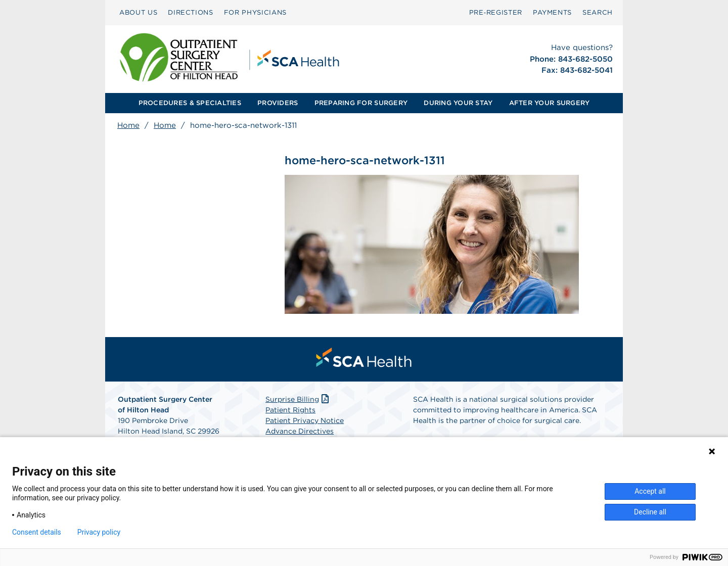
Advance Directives (300, 432)
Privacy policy (99, 532)
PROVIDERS (278, 103)
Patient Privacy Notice (305, 421)
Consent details (37, 532)
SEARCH (598, 12)
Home (128, 125)
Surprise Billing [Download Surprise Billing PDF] (298, 400)
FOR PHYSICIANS (255, 12)
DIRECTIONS (191, 12)
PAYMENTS (552, 12)
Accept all (650, 491)
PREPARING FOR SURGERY (361, 103)
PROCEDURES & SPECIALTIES (190, 103)
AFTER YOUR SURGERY (550, 103)
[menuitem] (138, 13)
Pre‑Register (496, 12)
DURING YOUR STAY (458, 103)
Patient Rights (290, 410)
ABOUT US (138, 12)
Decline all (650, 512)
